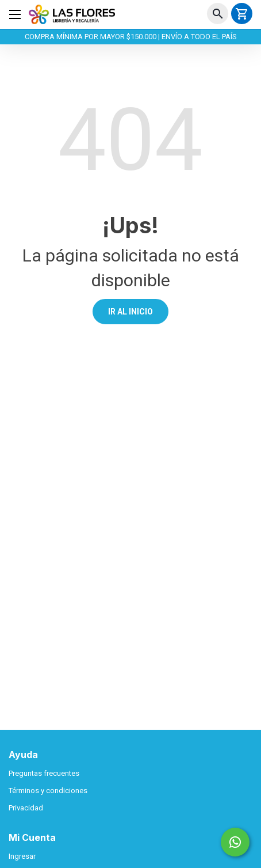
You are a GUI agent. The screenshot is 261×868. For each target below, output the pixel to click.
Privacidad (26, 808)
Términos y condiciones (48, 791)
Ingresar (22, 856)
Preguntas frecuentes (44, 773)
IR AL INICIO (130, 312)
